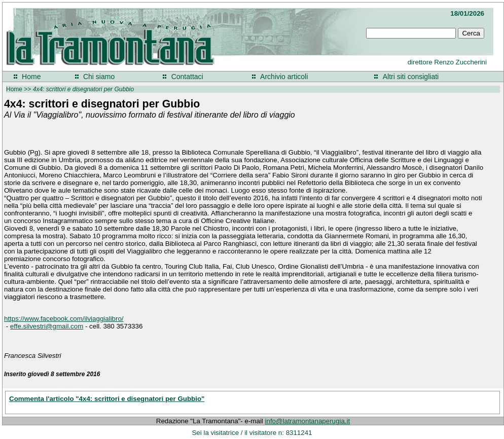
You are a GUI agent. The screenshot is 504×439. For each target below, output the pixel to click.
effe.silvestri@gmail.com (47, 326)
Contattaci (187, 77)
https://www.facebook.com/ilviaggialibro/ (64, 319)
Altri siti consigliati (411, 77)
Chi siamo (99, 77)
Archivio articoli (284, 77)
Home (31, 77)
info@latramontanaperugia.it (308, 421)
